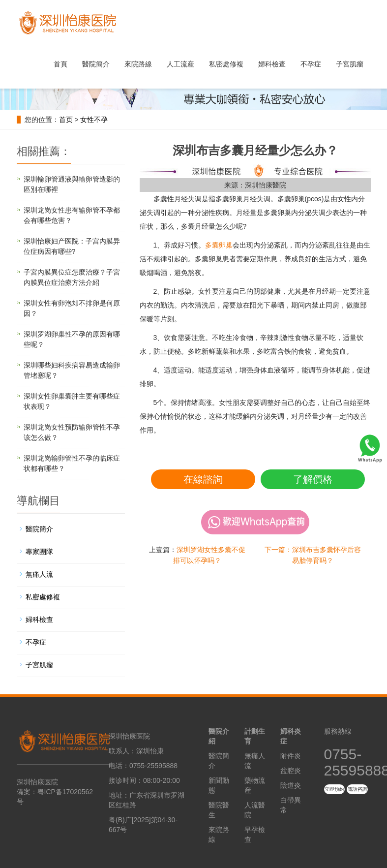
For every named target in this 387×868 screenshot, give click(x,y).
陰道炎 (291, 785)
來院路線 (138, 64)
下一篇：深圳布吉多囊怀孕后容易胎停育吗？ (313, 555)
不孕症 (311, 64)
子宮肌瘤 (350, 64)
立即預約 (334, 789)
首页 (66, 120)
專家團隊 (39, 552)
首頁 (60, 64)
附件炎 (291, 756)
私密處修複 (226, 64)
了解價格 (313, 479)
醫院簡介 (96, 64)
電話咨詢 (357, 789)
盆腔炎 (291, 771)
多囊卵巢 (219, 245)
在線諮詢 (203, 479)
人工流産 (180, 64)
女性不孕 (94, 120)
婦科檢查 (272, 64)
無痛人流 (39, 574)
